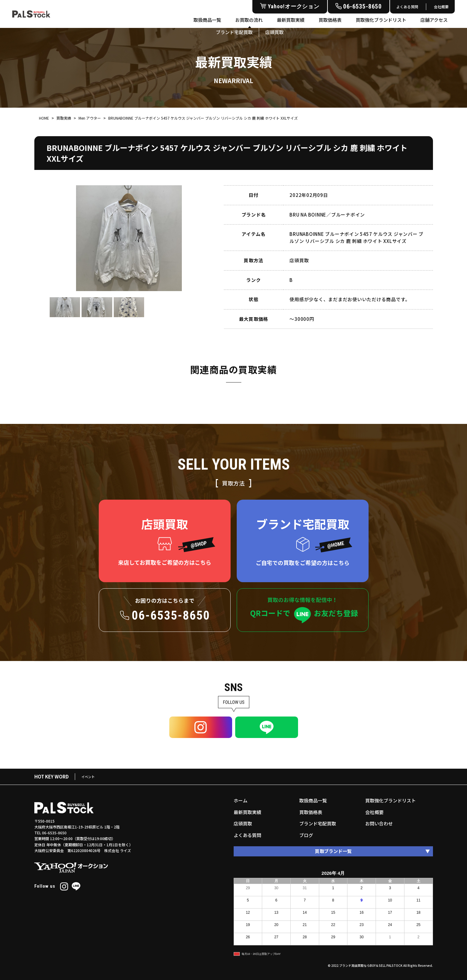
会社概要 (441, 7)
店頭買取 (243, 823)
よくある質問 (407, 7)
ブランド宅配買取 (318, 823)
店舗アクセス (434, 20)
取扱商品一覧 (207, 20)
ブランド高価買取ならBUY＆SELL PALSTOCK (371, 965)
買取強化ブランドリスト (381, 20)
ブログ (306, 835)
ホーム (241, 800)
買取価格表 (330, 20)
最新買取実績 (291, 20)
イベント (88, 777)
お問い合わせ (379, 823)
